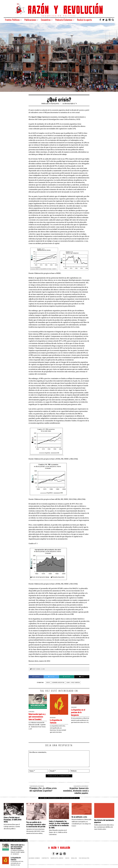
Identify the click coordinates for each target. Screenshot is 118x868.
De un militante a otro (79, 817)
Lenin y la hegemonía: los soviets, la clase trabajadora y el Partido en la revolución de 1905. (59, 824)
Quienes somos (34, 858)
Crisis (48, 682)
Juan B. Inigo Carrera (73, 682)
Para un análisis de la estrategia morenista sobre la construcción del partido (36, 824)
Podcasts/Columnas (64, 20)
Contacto (45, 858)
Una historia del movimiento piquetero (104, 821)
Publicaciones (30, 20)
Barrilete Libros (57, 858)
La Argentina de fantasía (58, 721)
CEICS (67, 858)
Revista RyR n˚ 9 (71, 104)
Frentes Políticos (12, 20)
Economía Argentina (58, 682)
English (74, 858)
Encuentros (46, 20)
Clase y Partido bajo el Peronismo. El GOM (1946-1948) (13, 820)
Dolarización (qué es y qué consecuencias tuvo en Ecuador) (37, 718)
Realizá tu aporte (84, 20)
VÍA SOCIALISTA (84, 858)
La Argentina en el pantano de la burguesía (80, 712)
